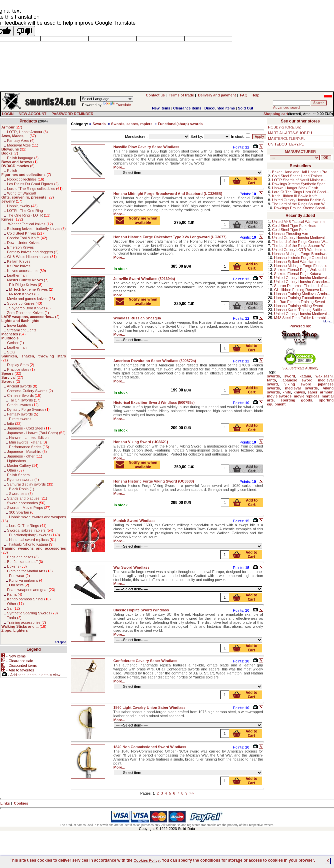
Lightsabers (16, 461)
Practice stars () (21, 369)
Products (28, 121)
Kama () (14, 594)
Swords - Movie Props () (29, 508)
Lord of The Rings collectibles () (35, 189)
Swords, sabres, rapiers (132, 124)
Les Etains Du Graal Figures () (33, 184)
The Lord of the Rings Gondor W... (300, 242)
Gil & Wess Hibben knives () (32, 257)
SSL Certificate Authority (300, 367)
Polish (12, 171)
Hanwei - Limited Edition (29, 438)
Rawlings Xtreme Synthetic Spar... (300, 184)
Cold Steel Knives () (26, 233)
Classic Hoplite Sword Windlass (141, 610)
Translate (117, 105)
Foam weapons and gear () (31, 590)
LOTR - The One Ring (25, 211)
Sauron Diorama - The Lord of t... (301, 286)
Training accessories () (26, 622)
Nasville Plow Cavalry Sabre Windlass (146, 147)
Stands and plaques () (27, 498)
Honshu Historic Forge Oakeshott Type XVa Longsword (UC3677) (170, 237)
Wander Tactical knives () (30, 224)
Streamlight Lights (22, 330)
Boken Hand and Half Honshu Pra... (301, 172)
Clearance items (187, 108)
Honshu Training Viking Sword (298, 306)
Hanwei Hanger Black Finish (295, 188)
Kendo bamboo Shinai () (29, 599)
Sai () (13, 608)
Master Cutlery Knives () (28, 280)
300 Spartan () (22, 512)
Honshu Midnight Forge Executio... (302, 266)
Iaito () (14, 423)
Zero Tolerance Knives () (28, 313)
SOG (11, 352)
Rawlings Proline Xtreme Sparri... (301, 208)
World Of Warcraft (21, 193)
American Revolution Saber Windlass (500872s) (155, 361)
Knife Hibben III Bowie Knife (295, 196)
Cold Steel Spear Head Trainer (297, 176)
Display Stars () (20, 365)
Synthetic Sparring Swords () (32, 613)
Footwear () (19, 576)
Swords (99, 124)
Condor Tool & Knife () (27, 238)
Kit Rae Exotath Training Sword (299, 302)
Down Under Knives (23, 243)
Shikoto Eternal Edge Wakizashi (300, 270)
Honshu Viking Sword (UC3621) (141, 442)
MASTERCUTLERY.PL (287, 138)
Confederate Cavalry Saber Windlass (145, 661)
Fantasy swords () (23, 414)
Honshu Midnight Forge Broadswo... (301, 254)
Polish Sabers (18, 475)
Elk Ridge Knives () (26, 285)
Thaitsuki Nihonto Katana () (30, 544)
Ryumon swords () (23, 480)
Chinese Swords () (24, 395)
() (12, 127)
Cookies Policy (147, 860)
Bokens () (17, 566)
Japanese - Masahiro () (27, 452)
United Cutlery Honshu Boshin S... (300, 200)
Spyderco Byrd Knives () (30, 308)
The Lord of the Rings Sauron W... (300, 204)
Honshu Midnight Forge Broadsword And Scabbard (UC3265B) (168, 194)
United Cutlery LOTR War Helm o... (301, 250)
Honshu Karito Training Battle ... (300, 310)
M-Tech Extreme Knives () (31, 289)
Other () (15, 470)
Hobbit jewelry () (22, 206)
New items (161, 108)
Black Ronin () (21, 489)
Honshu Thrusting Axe (290, 234)
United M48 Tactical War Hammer (299, 222)
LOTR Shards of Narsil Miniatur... (299, 180)
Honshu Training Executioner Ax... (302, 298)
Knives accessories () (26, 271)
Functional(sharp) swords (180, 124)
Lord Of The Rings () (28, 526)
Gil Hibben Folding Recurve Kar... (301, 290)
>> (191, 793)
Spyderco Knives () (24, 303)
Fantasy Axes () (21, 140)
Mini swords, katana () (28, 442)
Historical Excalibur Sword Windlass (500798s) (154, 402)
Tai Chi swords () (25, 400)
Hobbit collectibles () (25, 179)
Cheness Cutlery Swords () (30, 391)
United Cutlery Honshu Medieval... (300, 238)
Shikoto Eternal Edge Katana (297, 274)
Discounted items (220, 108)
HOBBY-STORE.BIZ (284, 127)
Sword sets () (21, 494)
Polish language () (23, 158)
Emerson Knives (20, 247)
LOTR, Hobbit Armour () (27, 132)
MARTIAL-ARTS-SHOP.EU (290, 133)
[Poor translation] (24, 31)
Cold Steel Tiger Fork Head (294, 226)
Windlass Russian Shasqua (137, 318)
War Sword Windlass (131, 567)
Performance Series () (29, 447)
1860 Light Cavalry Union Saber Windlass (149, 707)
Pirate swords (20, 419)
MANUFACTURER (300, 152)
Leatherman (17, 275)
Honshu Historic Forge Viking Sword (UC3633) (154, 481)
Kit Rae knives (19, 266)
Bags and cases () (23, 557)
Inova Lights (17, 325)
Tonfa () (14, 618)
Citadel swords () (23, 405)
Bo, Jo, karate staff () (25, 562)
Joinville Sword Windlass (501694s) (144, 279)
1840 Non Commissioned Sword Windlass (150, 747)
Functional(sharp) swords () (34, 535)
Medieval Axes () (23, 145)
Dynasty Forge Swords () (28, 409)
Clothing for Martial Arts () (30, 571)
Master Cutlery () (23, 466)
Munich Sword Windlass (134, 521)
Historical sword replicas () (32, 540)
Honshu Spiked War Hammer (298, 262)
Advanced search (287, 107)
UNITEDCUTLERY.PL (286, 144)
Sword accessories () (26, 503)
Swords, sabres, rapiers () (30, 530)
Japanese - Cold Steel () (29, 428)
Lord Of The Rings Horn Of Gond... (300, 192)
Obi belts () (19, 585)
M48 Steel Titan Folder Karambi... (301, 318)
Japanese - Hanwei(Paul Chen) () (36, 433)
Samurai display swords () (30, 484)
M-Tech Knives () (24, 294)
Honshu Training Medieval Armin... (302, 294)
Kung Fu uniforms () (26, 580)
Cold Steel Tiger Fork (289, 230)
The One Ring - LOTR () (29, 215)
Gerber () (15, 343)
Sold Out (246, 108)
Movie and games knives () (31, 299)
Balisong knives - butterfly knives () (36, 229)
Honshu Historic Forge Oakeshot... (302, 258)
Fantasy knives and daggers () (33, 252)
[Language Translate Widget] (107, 99)
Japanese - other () (24, 456)
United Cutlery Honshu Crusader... (302, 282)
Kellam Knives (19, 261)
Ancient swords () (22, 386)
